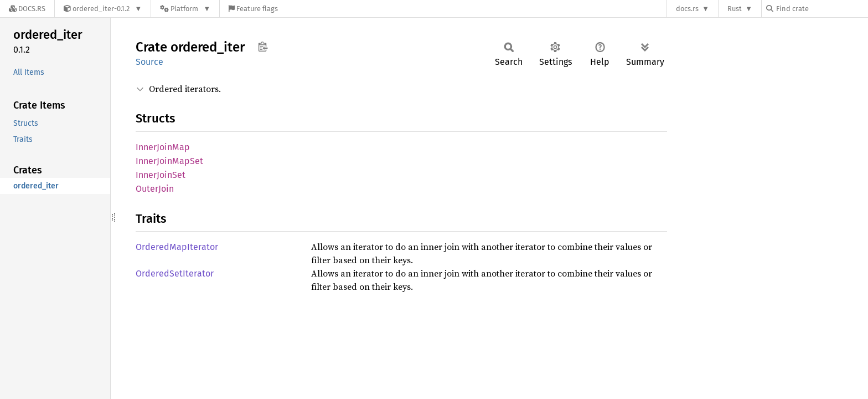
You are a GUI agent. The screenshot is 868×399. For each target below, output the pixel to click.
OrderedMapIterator (177, 247)
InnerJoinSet (161, 175)
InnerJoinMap (163, 147)
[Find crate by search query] (821, 9)
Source (149, 62)
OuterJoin (155, 189)
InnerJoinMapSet (169, 161)
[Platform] (185, 9)
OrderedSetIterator (175, 273)
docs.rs (687, 9)
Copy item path (263, 47)
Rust (735, 9)
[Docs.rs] (27, 9)
